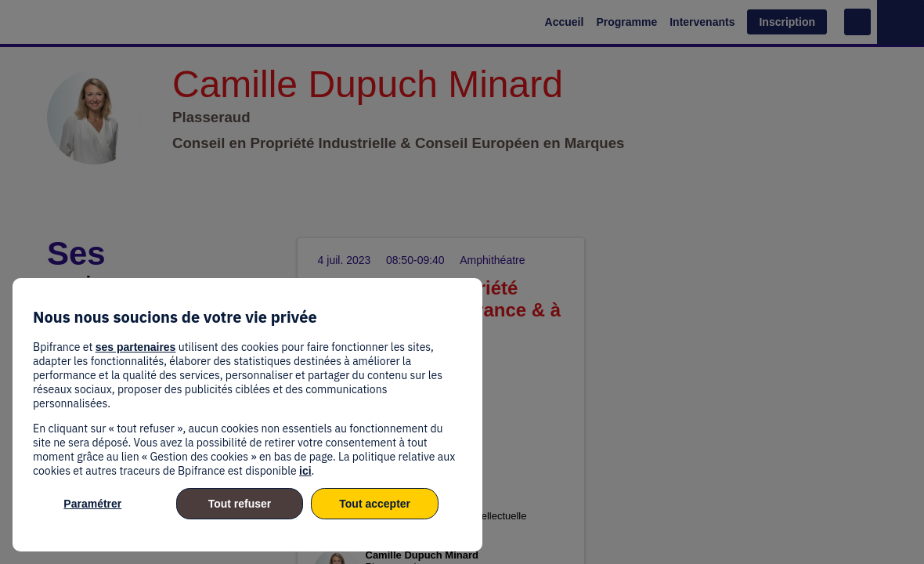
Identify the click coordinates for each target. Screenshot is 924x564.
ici (305, 471)
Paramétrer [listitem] (92, 504)
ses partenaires (136, 347)
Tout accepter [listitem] (375, 504)
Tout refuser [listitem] (240, 504)
